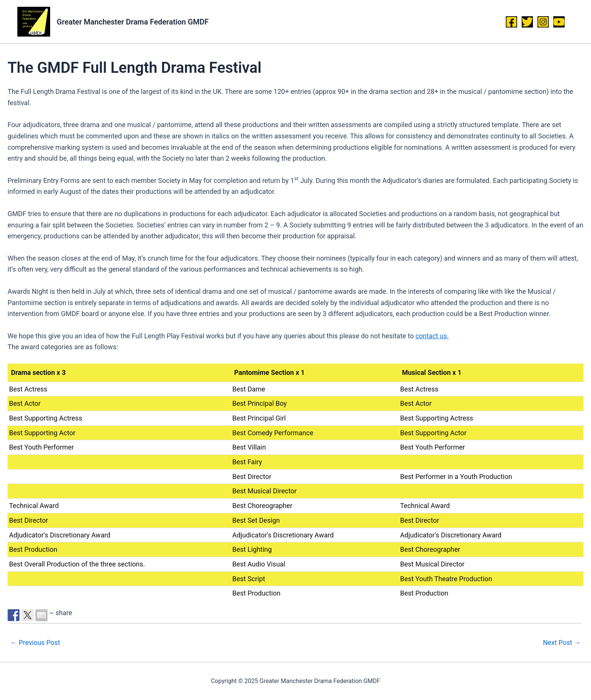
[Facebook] (511, 22)
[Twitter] (527, 22)
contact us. (432, 336)
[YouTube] (559, 22)
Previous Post (36, 643)
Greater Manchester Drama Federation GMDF (133, 22)
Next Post (562, 643)
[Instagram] (543, 22)
